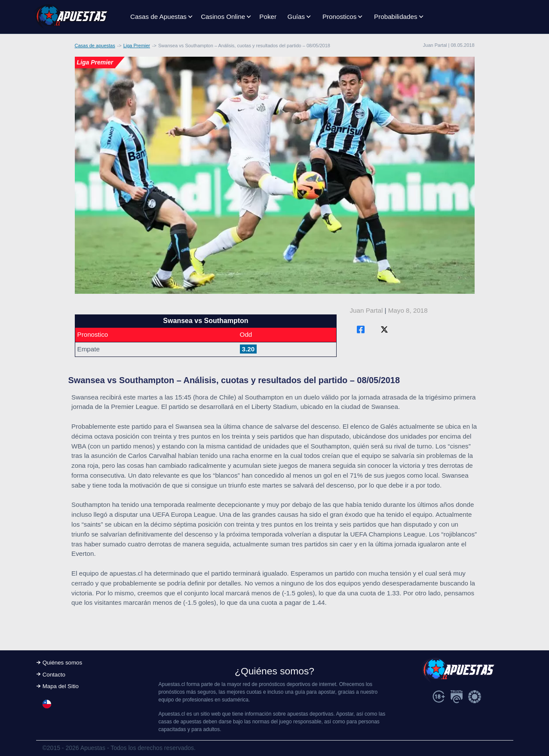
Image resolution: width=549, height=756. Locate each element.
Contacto (54, 675)
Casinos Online (223, 17)
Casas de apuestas (95, 46)
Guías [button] (296, 17)
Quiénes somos (62, 663)
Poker (268, 17)
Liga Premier (137, 46)
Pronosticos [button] (339, 17)
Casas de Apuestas (158, 17)
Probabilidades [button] (396, 17)
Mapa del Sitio (61, 686)
